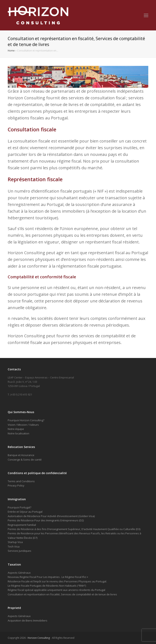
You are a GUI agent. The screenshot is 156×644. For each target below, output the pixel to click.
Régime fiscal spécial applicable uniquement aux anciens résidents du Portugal (56, 590)
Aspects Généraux (19, 573)
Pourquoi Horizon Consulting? (26, 420)
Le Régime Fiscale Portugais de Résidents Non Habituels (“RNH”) (47, 586)
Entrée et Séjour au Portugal (25, 512)
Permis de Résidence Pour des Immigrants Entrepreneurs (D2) (46, 520)
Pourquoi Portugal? (19, 507)
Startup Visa (15, 542)
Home (11, 50)
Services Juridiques (19, 551)
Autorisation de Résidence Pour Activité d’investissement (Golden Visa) (51, 516)
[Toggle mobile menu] (146, 15)
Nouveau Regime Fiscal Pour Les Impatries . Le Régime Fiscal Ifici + (48, 577)
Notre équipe (16, 429)
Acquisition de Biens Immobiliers (28, 620)
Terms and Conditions (21, 481)
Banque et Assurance (21, 455)
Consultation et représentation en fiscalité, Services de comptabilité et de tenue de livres (62, 594)
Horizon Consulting (39, 638)
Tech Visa (14, 546)
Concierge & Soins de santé (25, 460)
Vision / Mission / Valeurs (23, 425)
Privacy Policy (16, 485)
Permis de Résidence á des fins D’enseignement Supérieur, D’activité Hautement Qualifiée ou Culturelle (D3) (74, 529)
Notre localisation (18, 433)
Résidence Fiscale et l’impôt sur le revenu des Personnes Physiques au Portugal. (57, 581)
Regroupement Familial (22, 525)
